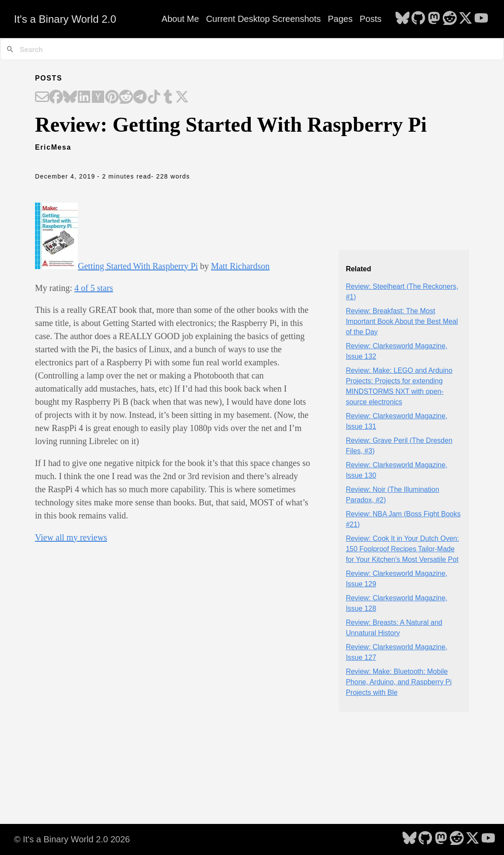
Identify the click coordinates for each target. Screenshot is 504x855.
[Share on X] (182, 98)
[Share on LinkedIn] (84, 98)
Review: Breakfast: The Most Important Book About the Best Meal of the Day (402, 321)
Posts (371, 19)
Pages (340, 19)
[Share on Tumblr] (168, 98)
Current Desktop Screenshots (263, 19)
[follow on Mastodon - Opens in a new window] (434, 19)
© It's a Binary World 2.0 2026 (72, 839)
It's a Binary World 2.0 (65, 19)
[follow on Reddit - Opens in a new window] (450, 19)
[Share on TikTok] (154, 98)
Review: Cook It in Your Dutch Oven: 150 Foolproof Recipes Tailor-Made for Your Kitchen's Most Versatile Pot (402, 549)
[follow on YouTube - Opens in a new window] (481, 19)
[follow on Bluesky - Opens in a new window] (402, 19)
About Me (180, 19)
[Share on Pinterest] (112, 98)
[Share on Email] (42, 98)
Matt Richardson (240, 266)
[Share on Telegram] (140, 98)
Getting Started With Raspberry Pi (138, 266)
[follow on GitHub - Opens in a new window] (418, 19)
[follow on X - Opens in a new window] (465, 19)
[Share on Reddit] (126, 98)
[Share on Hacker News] (98, 98)
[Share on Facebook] (56, 98)
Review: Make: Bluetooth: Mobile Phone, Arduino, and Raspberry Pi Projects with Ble (399, 682)
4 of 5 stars (94, 288)
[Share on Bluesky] (70, 98)
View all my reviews (71, 537)
